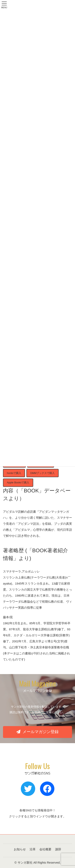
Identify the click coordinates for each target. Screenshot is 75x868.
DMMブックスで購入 (42, 473)
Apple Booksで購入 (18, 482)
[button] (37, 732)
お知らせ (20, 849)
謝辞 (58, 849)
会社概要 (45, 849)
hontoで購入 (14, 473)
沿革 (33, 849)
